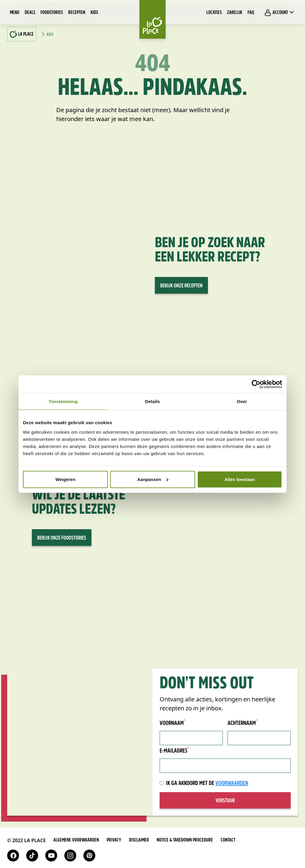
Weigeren (65, 479)
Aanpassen (153, 479)
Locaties (214, 13)
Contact (228, 840)
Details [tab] (152, 401)
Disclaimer (139, 840)
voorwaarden (232, 784)
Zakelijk (235, 13)
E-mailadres (174, 751)
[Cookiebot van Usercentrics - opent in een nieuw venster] (256, 384)
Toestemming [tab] (63, 401)
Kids (94, 13)
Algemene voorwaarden (76, 840)
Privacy (114, 840)
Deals (30, 13)
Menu (15, 13)
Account (280, 12)
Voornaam (172, 723)
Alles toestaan (240, 479)
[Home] (152, 19)
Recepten (77, 13)
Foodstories (52, 13)
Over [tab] (242, 401)
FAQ (251, 13)
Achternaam (242, 723)
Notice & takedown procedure (185, 840)
